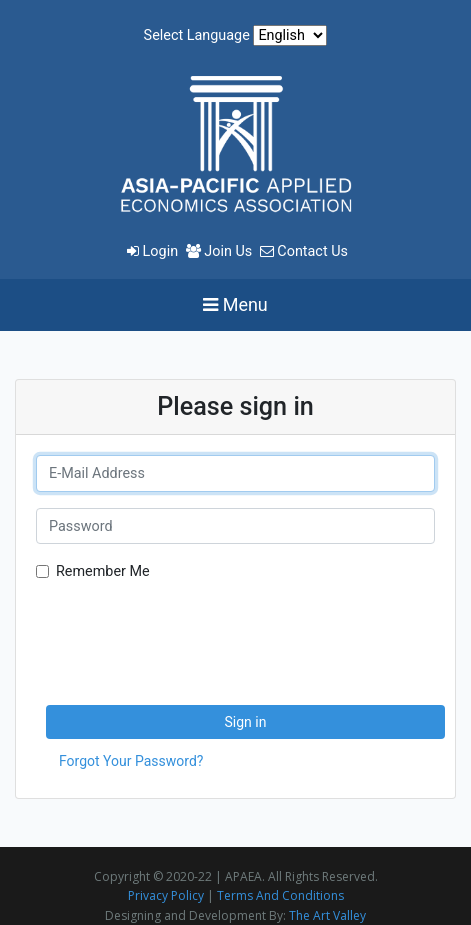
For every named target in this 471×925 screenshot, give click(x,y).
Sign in (246, 722)
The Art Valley (327, 915)
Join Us (221, 251)
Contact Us (304, 251)
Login (154, 251)
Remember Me (103, 571)
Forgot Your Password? (131, 761)
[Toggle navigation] (235, 305)
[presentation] (196, 638)
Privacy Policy (166, 895)
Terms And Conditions (280, 895)
